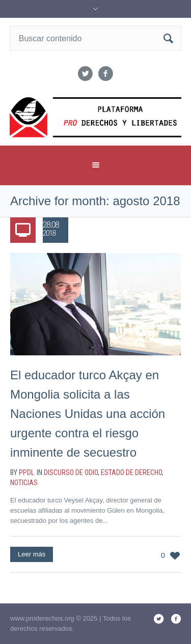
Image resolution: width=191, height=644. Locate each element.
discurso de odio (71, 472)
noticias (24, 483)
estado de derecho (131, 472)
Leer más (32, 554)
